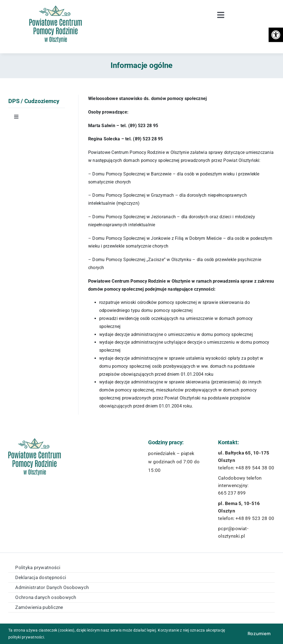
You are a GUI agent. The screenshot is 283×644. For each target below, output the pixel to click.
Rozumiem (259, 634)
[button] (276, 35)
